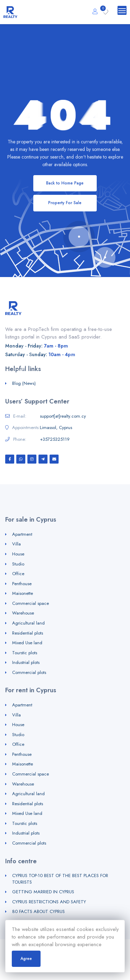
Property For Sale (65, 203)
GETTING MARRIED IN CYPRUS (43, 892)
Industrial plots (26, 662)
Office (18, 574)
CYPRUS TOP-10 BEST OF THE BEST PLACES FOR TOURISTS (60, 879)
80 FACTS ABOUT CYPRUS (38, 911)
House (18, 554)
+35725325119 (55, 439)
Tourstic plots (25, 653)
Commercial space (31, 603)
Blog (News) (24, 383)
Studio (18, 564)
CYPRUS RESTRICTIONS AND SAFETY (49, 902)
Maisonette (23, 593)
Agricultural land (28, 623)
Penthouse (22, 584)
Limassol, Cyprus (56, 428)
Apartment (22, 534)
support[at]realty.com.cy (63, 416)
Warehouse (23, 613)
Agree (26, 959)
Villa (16, 544)
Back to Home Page (65, 183)
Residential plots (28, 633)
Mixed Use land (27, 643)
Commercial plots (29, 672)
